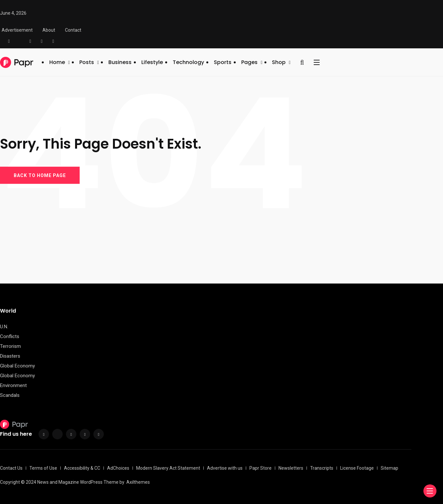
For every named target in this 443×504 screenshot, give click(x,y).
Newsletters (291, 468)
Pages (249, 62)
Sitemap (389, 468)
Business (120, 62)
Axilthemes (138, 482)
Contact (73, 30)
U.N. (4, 327)
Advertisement (17, 30)
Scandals (10, 395)
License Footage (357, 468)
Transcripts (322, 468)
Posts (87, 62)
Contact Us (11, 468)
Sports (223, 62)
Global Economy (17, 366)
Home (57, 62)
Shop (279, 62)
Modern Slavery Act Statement (168, 468)
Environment (13, 385)
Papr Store (261, 468)
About (49, 30)
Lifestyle (152, 62)
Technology (188, 62)
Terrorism (10, 346)
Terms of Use (43, 468)
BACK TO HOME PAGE (40, 175)
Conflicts (10, 336)
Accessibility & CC (82, 468)
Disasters (10, 356)
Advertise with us (225, 468)
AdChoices (118, 468)
